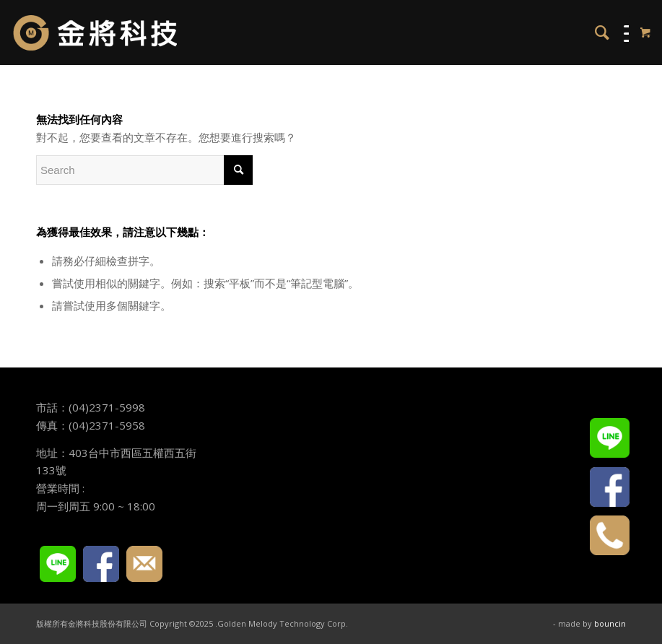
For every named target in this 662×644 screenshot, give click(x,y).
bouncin (610, 623)
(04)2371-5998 (107, 407)
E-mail (144, 564)
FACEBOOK (101, 564)
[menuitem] (595, 32)
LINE (58, 564)
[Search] (595, 32)
